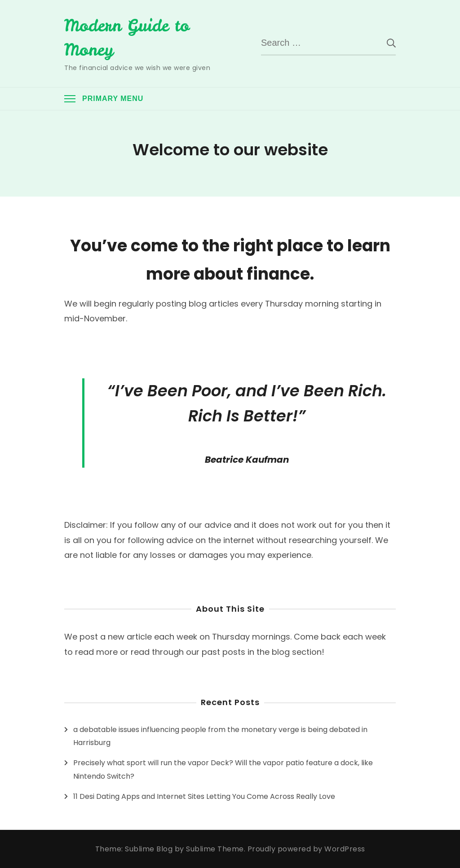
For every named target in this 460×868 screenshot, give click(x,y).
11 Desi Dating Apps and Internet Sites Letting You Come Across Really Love (204, 796)
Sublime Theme (215, 849)
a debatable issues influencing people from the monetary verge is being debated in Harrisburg (220, 736)
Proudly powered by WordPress (306, 849)
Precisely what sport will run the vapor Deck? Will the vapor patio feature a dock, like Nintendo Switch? (223, 769)
